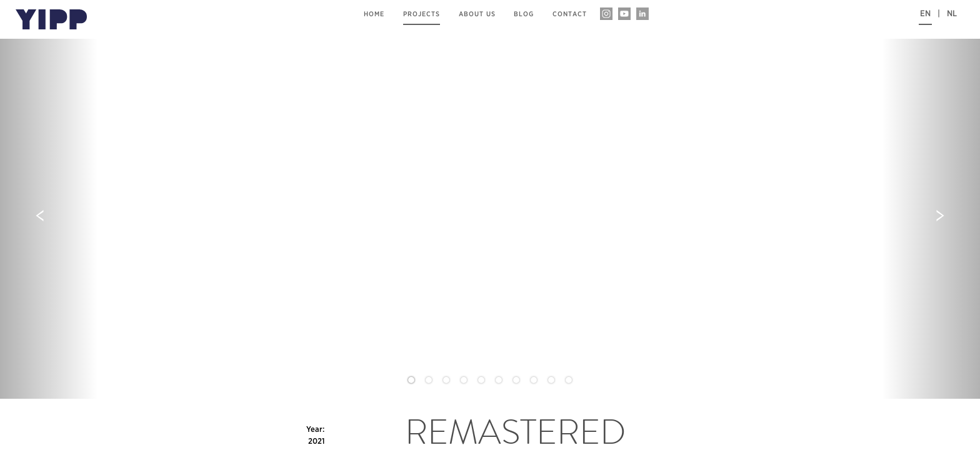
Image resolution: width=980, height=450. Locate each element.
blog (524, 14)
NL (952, 14)
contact (570, 14)
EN (925, 14)
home (374, 14)
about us (477, 14)
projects (422, 14)
